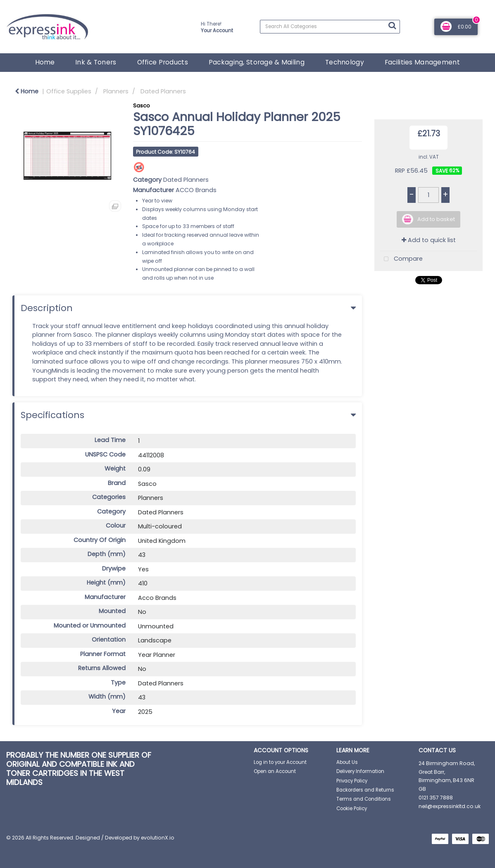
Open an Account (275, 771)
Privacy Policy (352, 781)
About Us (347, 762)
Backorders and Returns (365, 790)
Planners (116, 91)
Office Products (163, 62)
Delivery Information (360, 771)
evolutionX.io (158, 838)
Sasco (142, 106)
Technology (345, 62)
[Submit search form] (392, 26)
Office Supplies (69, 91)
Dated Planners (163, 91)
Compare (401, 259)
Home (45, 62)
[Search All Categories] (330, 27)
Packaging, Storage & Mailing (257, 62)
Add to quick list (429, 240)
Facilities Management (422, 62)
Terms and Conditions (364, 799)
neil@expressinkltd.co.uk (450, 806)
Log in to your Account (280, 762)
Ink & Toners (96, 62)
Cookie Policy (352, 809)
